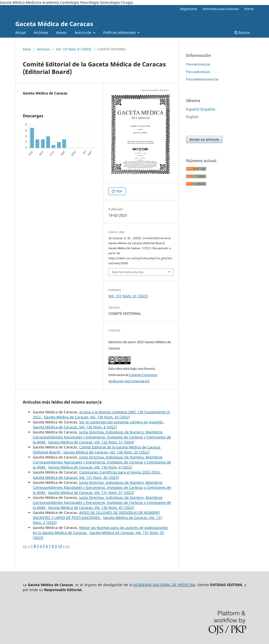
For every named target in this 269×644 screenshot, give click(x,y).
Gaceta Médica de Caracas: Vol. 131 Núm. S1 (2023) (91, 492)
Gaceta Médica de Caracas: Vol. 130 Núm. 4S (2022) (91, 508)
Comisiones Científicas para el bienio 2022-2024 (120, 472)
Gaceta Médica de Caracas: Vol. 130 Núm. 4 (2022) (75, 427)
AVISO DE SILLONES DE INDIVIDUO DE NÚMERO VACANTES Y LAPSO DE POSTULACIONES (96, 515)
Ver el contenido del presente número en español (121, 422)
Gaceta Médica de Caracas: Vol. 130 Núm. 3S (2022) (87, 417)
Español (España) (201, 109)
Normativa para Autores (221, 9)
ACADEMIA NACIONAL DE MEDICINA (164, 585)
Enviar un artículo (204, 139)
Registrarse (188, 9)
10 (60, 546)
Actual (21, 32)
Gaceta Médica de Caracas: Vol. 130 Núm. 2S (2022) (106, 452)
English (192, 117)
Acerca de (83, 32)
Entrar (249, 9)
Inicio (27, 49)
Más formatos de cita (128, 272)
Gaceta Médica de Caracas (54, 24)
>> (68, 546)
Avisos (61, 32)
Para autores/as (198, 72)
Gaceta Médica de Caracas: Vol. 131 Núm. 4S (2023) (76, 477)
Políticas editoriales (120, 32)
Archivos (41, 32)
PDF (119, 191)
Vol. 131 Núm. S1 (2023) (74, 49)
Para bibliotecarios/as (202, 79)
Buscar (242, 32)
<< (25, 546)
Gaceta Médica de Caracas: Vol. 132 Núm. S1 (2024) (91, 442)
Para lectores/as (198, 64)
